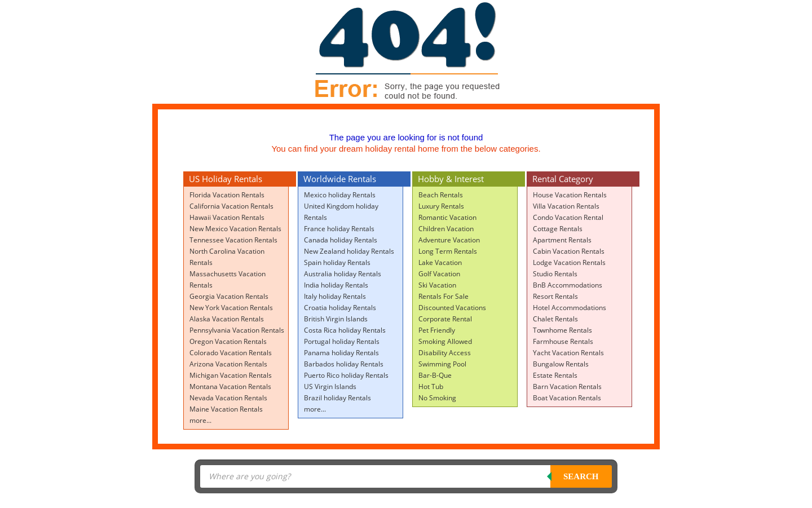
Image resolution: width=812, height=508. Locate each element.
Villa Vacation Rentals (566, 206)
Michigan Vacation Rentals (231, 375)
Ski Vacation (437, 285)
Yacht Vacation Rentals (568, 353)
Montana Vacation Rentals (230, 386)
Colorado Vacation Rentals (231, 353)
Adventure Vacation (449, 240)
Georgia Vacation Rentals (229, 296)
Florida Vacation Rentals (227, 195)
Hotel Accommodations (570, 308)
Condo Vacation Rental (568, 217)
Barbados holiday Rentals (344, 364)
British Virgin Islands (336, 319)
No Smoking (437, 398)
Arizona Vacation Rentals (228, 364)
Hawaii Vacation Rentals (227, 217)
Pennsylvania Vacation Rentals (237, 330)
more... (200, 420)
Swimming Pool (442, 364)
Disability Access (445, 353)
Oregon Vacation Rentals (228, 341)
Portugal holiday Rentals (342, 341)
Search (581, 476)
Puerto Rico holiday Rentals (346, 375)
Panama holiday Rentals (341, 353)
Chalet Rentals (555, 319)
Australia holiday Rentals (343, 274)
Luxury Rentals (441, 206)
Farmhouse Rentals (563, 341)
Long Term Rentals (448, 251)
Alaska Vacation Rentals (227, 319)
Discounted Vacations (452, 308)
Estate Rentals (555, 375)
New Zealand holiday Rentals (349, 251)
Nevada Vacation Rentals (228, 398)
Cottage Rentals (558, 229)
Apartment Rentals (562, 240)
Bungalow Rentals (561, 364)
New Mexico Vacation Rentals (235, 229)
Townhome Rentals (562, 330)
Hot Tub (431, 386)
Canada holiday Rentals (341, 240)
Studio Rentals (555, 274)
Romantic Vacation (447, 217)
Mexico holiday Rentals (340, 195)
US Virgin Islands (330, 386)
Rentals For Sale (443, 296)
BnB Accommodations (568, 285)
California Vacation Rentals (231, 206)
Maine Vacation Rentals (226, 409)
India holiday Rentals (336, 285)
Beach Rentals (441, 195)
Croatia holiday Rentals (340, 308)
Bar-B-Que (435, 375)
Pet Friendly (437, 330)
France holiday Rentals (339, 229)
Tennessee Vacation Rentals (233, 240)
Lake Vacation (440, 262)
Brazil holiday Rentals (337, 398)
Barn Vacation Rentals (567, 386)
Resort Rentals (555, 296)
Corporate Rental (445, 319)
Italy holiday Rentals (335, 296)
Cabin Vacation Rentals (569, 251)
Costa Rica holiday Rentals (345, 330)
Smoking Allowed (445, 341)
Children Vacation (446, 229)
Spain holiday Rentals (337, 262)
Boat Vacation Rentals (567, 398)
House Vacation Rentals (570, 195)
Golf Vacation (439, 274)
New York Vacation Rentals (231, 308)
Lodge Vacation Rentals (569, 262)
